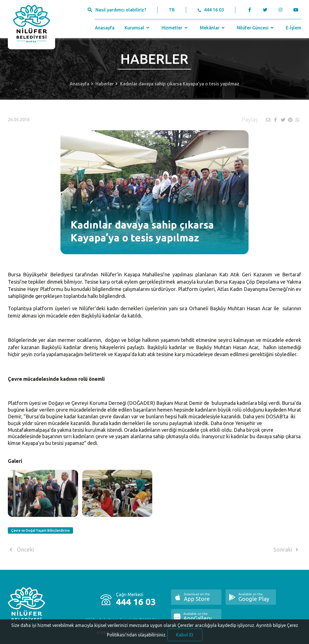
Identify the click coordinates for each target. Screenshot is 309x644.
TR (172, 10)
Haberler (105, 84)
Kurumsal (138, 28)
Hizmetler (175, 28)
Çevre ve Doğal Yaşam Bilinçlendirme (40, 530)
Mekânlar (213, 28)
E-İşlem (293, 28)
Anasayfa (105, 28)
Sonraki (287, 550)
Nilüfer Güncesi (256, 28)
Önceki (21, 550)
